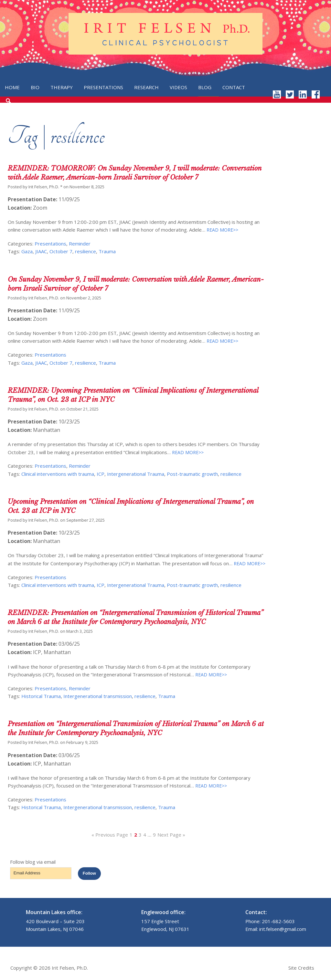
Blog (205, 87)
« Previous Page (110, 835)
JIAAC (41, 251)
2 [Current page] (136, 835)
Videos (178, 87)
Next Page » (171, 835)
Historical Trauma (41, 696)
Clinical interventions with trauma (58, 474)
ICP (101, 474)
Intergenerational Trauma (136, 474)
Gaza (27, 251)
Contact (234, 87)
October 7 (61, 251)
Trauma (107, 251)
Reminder (80, 244)
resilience (85, 251)
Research (146, 87)
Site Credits (301, 968)
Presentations (103, 87)
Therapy (62, 87)
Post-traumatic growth (192, 474)
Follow (89, 873)
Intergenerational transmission (98, 696)
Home (12, 87)
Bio (35, 87)
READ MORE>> (222, 230)
